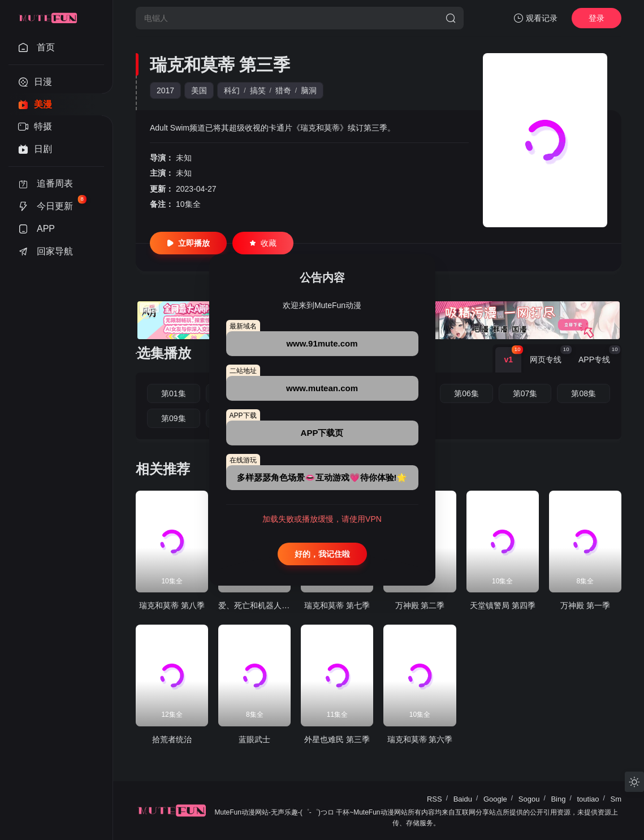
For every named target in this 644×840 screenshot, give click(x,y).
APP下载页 (322, 433)
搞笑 (258, 90)
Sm (616, 799)
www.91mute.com (322, 343)
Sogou (529, 799)
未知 (184, 158)
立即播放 (188, 243)
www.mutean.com (322, 388)
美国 (199, 90)
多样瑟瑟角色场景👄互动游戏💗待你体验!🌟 (322, 477)
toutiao (588, 799)
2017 (165, 90)
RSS (435, 799)
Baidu (463, 799)
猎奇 (283, 90)
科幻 (232, 90)
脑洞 (309, 90)
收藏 (263, 243)
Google (495, 799)
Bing (558, 799)
